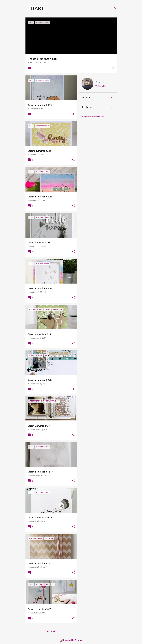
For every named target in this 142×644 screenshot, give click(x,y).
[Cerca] (115, 9)
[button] (113, 68)
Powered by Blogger (71, 640)
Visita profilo (101, 86)
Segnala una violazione (93, 117)
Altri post (51, 631)
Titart (98, 82)
